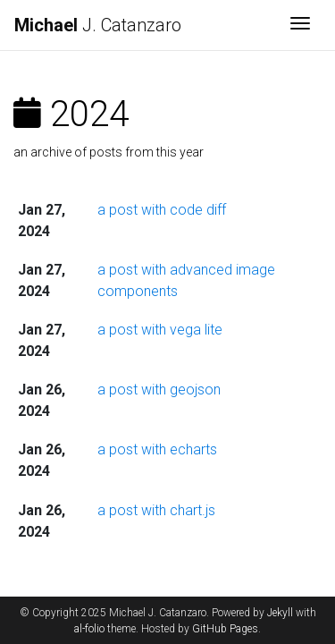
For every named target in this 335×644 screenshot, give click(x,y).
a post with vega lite (160, 330)
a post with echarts (157, 449)
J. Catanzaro (98, 25)
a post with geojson (159, 390)
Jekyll (280, 613)
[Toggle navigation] (300, 25)
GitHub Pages (225, 629)
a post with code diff (162, 210)
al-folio (89, 629)
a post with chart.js (156, 510)
